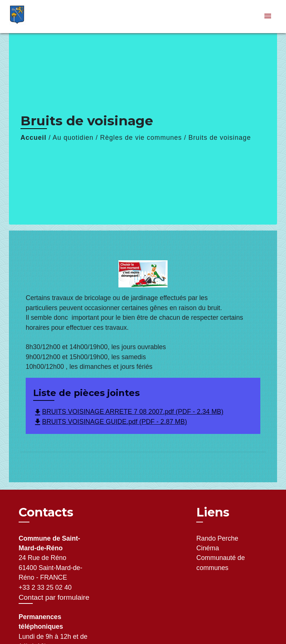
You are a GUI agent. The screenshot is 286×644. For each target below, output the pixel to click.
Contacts (46, 512)
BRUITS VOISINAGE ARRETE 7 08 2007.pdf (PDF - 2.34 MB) (128, 412)
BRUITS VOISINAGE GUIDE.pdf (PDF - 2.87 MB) (110, 422)
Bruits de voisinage (220, 138)
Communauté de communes (220, 563)
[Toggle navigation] (268, 17)
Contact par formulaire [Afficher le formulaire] (54, 597)
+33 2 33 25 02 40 (45, 587)
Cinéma (208, 548)
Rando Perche (217, 538)
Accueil (34, 138)
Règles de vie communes (141, 138)
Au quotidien (73, 138)
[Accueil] (37, 17)
